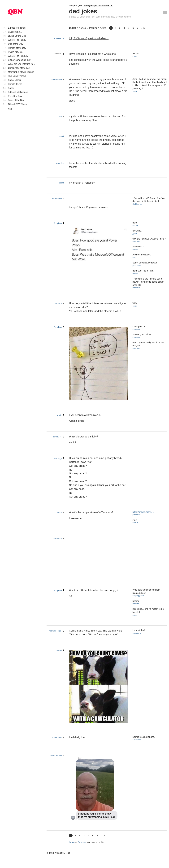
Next (10, 109)
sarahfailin (57, 199)
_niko (134, 91)
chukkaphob (137, 204)
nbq (134, 258)
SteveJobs (57, 737)
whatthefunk (56, 756)
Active (103, 28)
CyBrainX (136, 329)
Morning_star (55, 631)
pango (135, 615)
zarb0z (59, 415)
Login (72, 842)
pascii (62, 136)
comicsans (137, 633)
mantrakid (136, 288)
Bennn (135, 249)
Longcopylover (138, 596)
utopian (135, 226)
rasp (60, 117)
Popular (93, 28)
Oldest (73, 28)
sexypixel (60, 163)
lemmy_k (58, 304)
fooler (59, 513)
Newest (83, 28)
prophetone (137, 266)
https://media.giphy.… (143, 512)
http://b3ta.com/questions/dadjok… (89, 38)
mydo (135, 56)
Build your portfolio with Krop (98, 5)
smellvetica (59, 38)
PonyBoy (58, 223)
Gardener (57, 539)
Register (82, 842)
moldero (136, 604)
